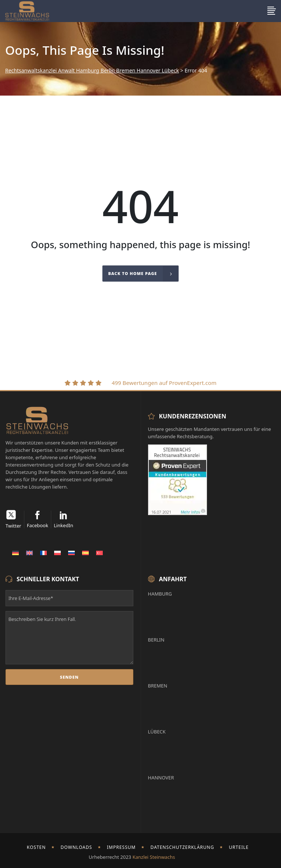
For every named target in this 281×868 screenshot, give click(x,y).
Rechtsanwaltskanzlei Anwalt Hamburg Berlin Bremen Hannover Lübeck (92, 71)
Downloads (77, 847)
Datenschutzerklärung (182, 847)
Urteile (239, 847)
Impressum (121, 847)
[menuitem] (15, 553)
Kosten (36, 847)
